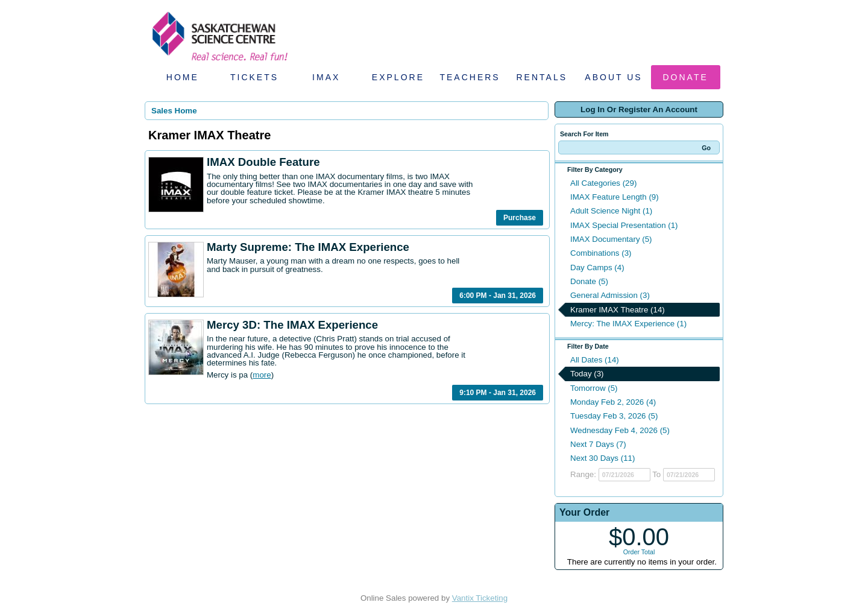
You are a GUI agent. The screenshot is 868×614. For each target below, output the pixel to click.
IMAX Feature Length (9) (615, 197)
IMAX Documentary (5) (611, 239)
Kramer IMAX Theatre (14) (618, 310)
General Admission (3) (610, 295)
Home (183, 77)
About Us (613, 77)
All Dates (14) (595, 360)
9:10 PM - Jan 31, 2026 (498, 393)
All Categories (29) (603, 183)
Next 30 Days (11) (602, 458)
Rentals (542, 77)
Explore (398, 77)
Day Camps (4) (597, 267)
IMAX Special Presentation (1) (624, 225)
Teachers (470, 77)
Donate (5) (589, 281)
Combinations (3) (601, 253)
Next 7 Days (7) (598, 444)
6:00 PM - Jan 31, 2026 (498, 296)
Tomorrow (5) (594, 388)
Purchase (520, 218)
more (262, 375)
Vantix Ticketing (480, 598)
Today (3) (587, 374)
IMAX (326, 77)
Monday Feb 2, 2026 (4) (613, 402)
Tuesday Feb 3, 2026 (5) (614, 416)
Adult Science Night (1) (611, 211)
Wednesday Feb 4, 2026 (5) (620, 430)
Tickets (254, 77)
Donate (686, 77)
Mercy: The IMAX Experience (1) (628, 324)
